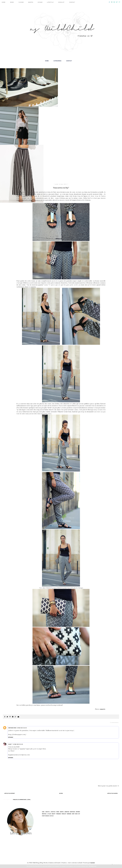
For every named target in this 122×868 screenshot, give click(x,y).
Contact (72, 2)
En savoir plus (93, 866)
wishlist (61, 2)
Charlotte (103, 709)
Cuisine (21, 2)
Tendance (59, 814)
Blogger (93, 863)
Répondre (11, 737)
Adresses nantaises (70, 812)
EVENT (44, 816)
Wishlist (64, 814)
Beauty (54, 814)
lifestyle (50, 2)
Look (43, 812)
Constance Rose (12, 728)
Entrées (78, 812)
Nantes (31, 2)
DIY (79, 814)
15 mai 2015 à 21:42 (18, 744)
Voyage (40, 2)
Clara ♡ (10, 744)
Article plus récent (10, 793)
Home (4, 2)
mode (12, 2)
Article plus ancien (112, 793)
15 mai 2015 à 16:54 (22, 728)
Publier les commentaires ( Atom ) (22, 800)
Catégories (57, 61)
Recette (48, 812)
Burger (47, 816)
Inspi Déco (75, 814)
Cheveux (51, 816)
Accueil (61, 793)
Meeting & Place (47, 814)
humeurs (69, 814)
